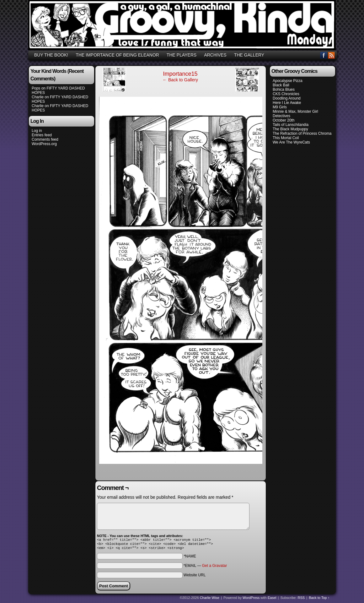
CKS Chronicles (286, 94)
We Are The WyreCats (291, 142)
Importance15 (180, 74)
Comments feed (45, 139)
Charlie (38, 97)
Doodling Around (287, 98)
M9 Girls (280, 107)
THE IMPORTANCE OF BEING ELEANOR (117, 55)
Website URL (195, 577)
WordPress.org (44, 144)
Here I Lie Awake (287, 103)
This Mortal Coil (286, 138)
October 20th (284, 120)
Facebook (324, 55)
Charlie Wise (210, 600)
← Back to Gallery (180, 80)
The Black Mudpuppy (290, 129)
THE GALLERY (249, 55)
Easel (272, 600)
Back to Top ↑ (319, 600)
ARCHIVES (215, 55)
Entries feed (42, 135)
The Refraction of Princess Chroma (302, 133)
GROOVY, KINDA (183, 26)
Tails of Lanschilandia (291, 125)
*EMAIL (205, 568)
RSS (332, 55)
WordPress (251, 600)
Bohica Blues (284, 90)
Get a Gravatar (214, 568)
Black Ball (281, 85)
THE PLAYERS (182, 55)
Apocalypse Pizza (288, 81)
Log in (37, 131)
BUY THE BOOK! (51, 55)
